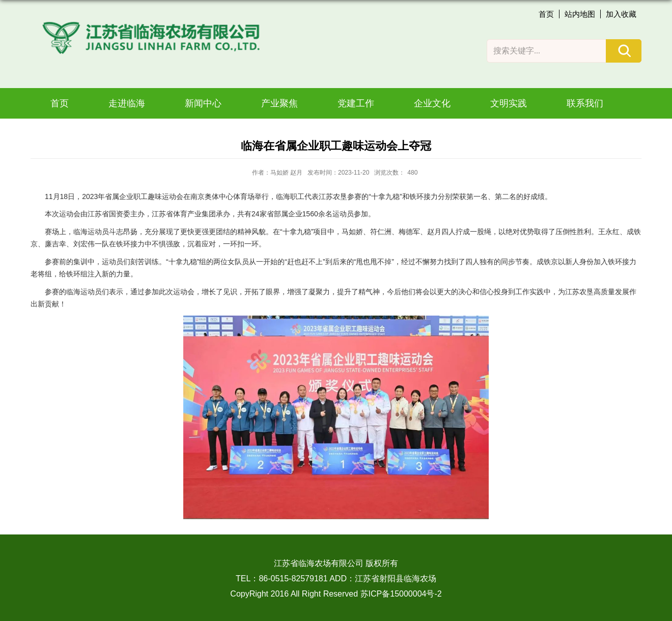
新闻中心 (203, 103)
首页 (546, 14)
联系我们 (585, 103)
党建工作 (356, 103)
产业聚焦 (279, 103)
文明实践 (509, 103)
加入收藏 (621, 14)
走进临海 (127, 103)
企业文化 (432, 103)
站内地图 (580, 14)
